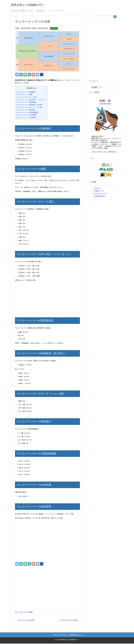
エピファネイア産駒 (26, 613)
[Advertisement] (47, 299)
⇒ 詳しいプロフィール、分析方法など (104, 152)
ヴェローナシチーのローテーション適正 (29, 108)
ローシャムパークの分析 (26, 621)
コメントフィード (101, 194)
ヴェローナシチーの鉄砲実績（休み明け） (30, 105)
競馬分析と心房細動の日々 (31, 5)
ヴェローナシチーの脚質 (24, 95)
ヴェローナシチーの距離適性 (26, 92)
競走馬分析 (54, 29)
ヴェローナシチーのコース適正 (26, 98)
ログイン (98, 188)
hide (35, 89)
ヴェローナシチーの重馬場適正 (26, 103)
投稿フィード (99, 191)
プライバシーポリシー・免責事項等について (68, 635)
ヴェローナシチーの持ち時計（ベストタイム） (31, 100)
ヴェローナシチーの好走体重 (26, 115)
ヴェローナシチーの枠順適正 (26, 110)
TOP (22, 11)
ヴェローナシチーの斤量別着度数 (27, 113)
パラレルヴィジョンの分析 (68, 621)
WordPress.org (100, 196)
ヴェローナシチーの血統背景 (26, 118)
